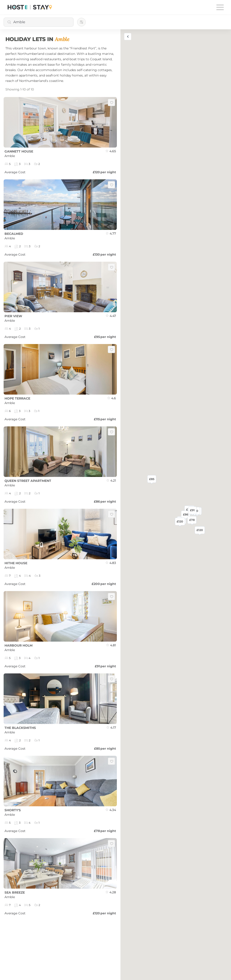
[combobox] (39, 22)
